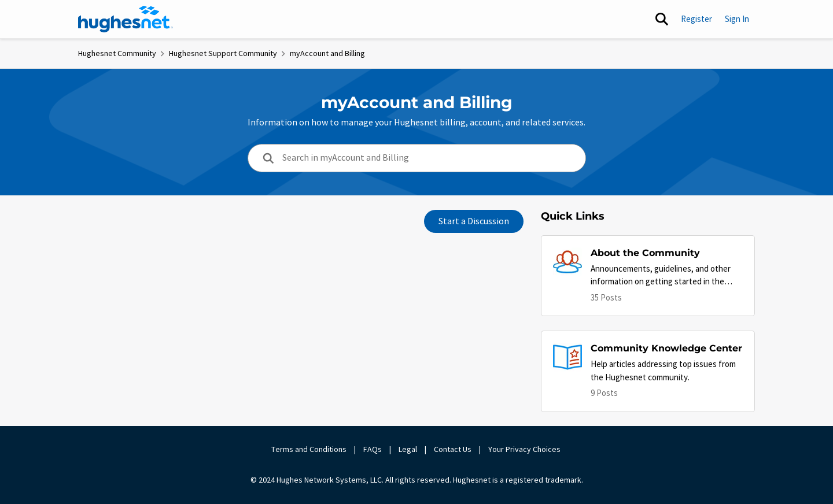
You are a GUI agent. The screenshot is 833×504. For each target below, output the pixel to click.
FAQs (373, 449)
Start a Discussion (474, 221)
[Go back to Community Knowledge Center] (667, 349)
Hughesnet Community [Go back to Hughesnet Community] (117, 53)
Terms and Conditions (309, 449)
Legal (408, 449)
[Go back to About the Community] (667, 253)
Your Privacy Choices (525, 449)
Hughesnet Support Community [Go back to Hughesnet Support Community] (223, 53)
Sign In (737, 19)
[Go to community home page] (126, 19)
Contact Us (453, 449)
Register (696, 19)
